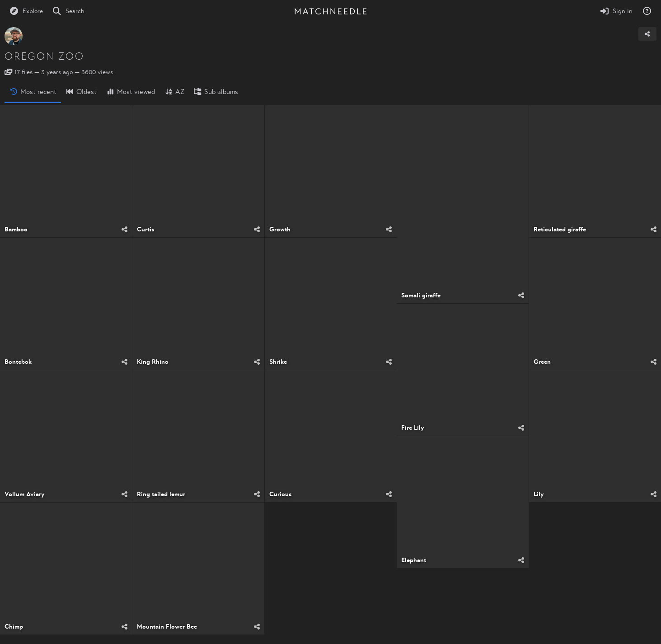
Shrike (278, 362)
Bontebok (18, 362)
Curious (281, 494)
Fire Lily (413, 428)
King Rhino (153, 362)
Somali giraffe (421, 296)
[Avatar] (14, 36)
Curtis (146, 230)
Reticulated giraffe (560, 230)
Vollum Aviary (24, 494)
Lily (539, 494)
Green (542, 362)
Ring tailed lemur (161, 494)
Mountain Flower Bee (167, 627)
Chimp (14, 627)
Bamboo (16, 230)
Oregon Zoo (45, 56)
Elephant (414, 560)
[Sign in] (616, 11)
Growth (280, 230)
